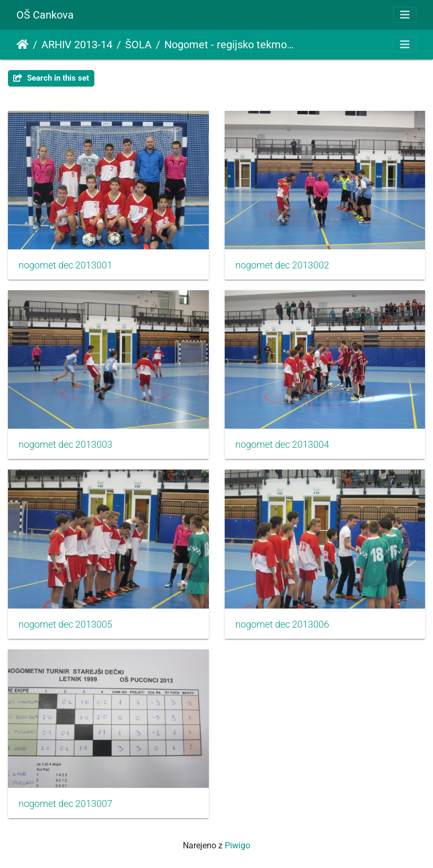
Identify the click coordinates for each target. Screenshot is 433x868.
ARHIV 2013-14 (77, 45)
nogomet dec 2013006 (282, 624)
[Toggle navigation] (405, 15)
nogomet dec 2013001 (65, 265)
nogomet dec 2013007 (65, 804)
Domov (23, 45)
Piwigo (237, 845)
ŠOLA (138, 45)
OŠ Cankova (45, 15)
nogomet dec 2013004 (282, 445)
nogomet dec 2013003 (65, 445)
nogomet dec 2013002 (282, 265)
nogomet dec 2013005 (65, 624)
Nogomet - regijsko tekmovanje (229, 45)
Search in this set (51, 78)
